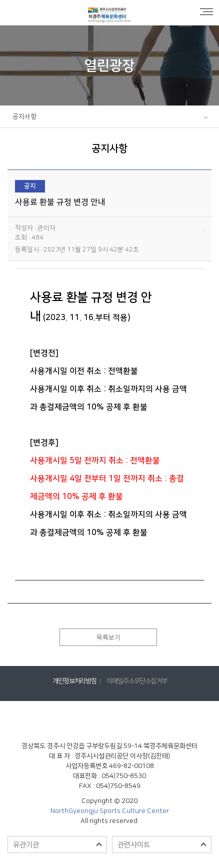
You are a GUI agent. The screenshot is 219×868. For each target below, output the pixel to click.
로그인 (12, 12)
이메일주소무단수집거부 (137, 681)
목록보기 (108, 637)
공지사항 (24, 116)
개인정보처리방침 (74, 681)
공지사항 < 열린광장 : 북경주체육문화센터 (109, 12)
